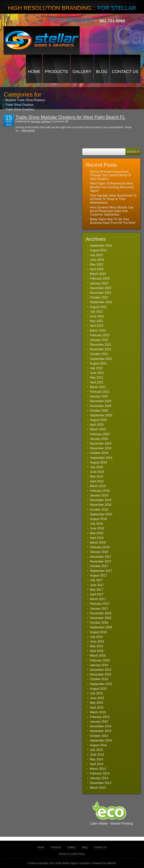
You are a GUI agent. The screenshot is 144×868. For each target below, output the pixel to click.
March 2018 (98, 543)
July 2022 (96, 312)
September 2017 (101, 571)
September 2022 (101, 302)
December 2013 (101, 783)
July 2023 (96, 255)
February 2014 (100, 773)
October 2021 (99, 354)
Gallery (82, 72)
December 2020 (101, 401)
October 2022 (99, 297)
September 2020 (101, 415)
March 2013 (98, 788)
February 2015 (100, 717)
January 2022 (99, 340)
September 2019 (101, 458)
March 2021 (98, 387)
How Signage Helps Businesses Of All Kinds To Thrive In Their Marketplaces (113, 199)
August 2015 (98, 689)
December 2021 (101, 345)
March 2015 (98, 712)
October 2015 (99, 679)
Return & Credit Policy (72, 854)
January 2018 (99, 552)
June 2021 (97, 373)
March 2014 (98, 769)
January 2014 (99, 778)
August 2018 (98, 519)
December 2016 (101, 613)
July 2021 (96, 368)
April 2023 (97, 269)
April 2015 (97, 708)
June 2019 (97, 472)
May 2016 (97, 646)
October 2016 (99, 623)
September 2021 (101, 359)
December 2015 (101, 670)
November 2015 (101, 674)
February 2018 (100, 547)
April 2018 (97, 538)
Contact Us (125, 72)
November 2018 (101, 505)
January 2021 (99, 396)
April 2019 (97, 481)
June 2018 (97, 528)
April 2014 (97, 764)
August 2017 (98, 575)
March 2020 (98, 429)
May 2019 (97, 476)
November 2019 (101, 448)
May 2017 (97, 590)
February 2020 (100, 434)
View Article (28, 130)
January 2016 (99, 665)
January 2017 (99, 609)
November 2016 (101, 618)
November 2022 (101, 293)
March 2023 (98, 274)
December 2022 (101, 288)
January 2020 (99, 439)
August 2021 (98, 363)
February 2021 (100, 392)
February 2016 (100, 660)
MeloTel (111, 863)
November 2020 (101, 406)
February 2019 (100, 491)
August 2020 (98, 420)
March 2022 (98, 331)
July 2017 (96, 580)
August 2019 (98, 462)
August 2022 (98, 307)
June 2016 (97, 642)
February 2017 (100, 604)
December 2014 (101, 726)
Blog (102, 72)
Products (56, 72)
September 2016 (101, 627)
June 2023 (97, 260)
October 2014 (99, 736)
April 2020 (97, 425)
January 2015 (99, 722)
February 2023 (100, 279)
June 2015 (97, 698)
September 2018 (101, 514)
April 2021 (97, 382)
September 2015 (101, 684)
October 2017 (99, 566)
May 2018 (97, 533)
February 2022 (100, 335)
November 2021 (101, 349)
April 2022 (97, 326)
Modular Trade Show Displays (25, 100)
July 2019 (96, 467)
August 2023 (98, 250)
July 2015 (96, 693)
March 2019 (98, 486)
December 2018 (101, 500)
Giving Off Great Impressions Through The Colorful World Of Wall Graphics (110, 175)
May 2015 (97, 703)
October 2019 (99, 453)
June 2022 (97, 316)
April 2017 (97, 594)
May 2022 (97, 321)
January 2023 (99, 283)
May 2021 (97, 377)
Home (34, 72)
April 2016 (97, 651)
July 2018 (96, 524)
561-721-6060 (112, 21)
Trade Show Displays (19, 105)
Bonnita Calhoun (41, 121)
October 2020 (99, 411)
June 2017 (97, 585)
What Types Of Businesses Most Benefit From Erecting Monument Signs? (112, 187)
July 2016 (96, 637)
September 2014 (101, 740)
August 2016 (98, 632)
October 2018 (99, 510)
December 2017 (101, 557)
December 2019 (101, 444)
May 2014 (97, 759)
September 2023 (101, 246)
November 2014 (101, 731)
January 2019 (99, 495)
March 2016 (98, 656)
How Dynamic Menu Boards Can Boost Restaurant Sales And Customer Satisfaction (112, 211)
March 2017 (98, 599)
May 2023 (97, 264)
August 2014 (98, 745)
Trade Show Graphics (20, 109)
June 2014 (97, 755)
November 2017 (101, 561)
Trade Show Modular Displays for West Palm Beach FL (70, 117)
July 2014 (96, 750)
